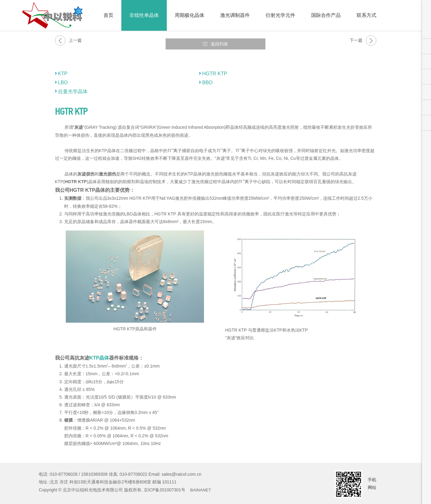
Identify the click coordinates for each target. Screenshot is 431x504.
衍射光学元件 (280, 15)
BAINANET (201, 486)
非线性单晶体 (144, 15)
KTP (63, 70)
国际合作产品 (326, 15)
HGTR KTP (215, 70)
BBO (207, 79)
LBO (63, 79)
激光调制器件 (235, 15)
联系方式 (366, 15)
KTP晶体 (99, 354)
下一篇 (363, 41)
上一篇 (68, 41)
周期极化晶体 (190, 15)
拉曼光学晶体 (73, 88)
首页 (108, 15)
